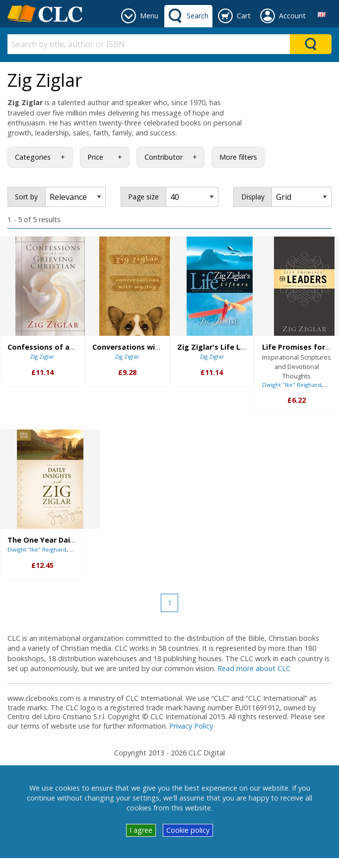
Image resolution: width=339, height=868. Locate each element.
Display (253, 197)
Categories (33, 157)
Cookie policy (188, 830)
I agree (141, 830)
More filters (238, 157)
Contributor (164, 157)
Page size (143, 197)
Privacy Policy (191, 726)
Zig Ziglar (42, 356)
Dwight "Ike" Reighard (292, 385)
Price (95, 157)
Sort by (26, 197)
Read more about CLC (254, 668)
